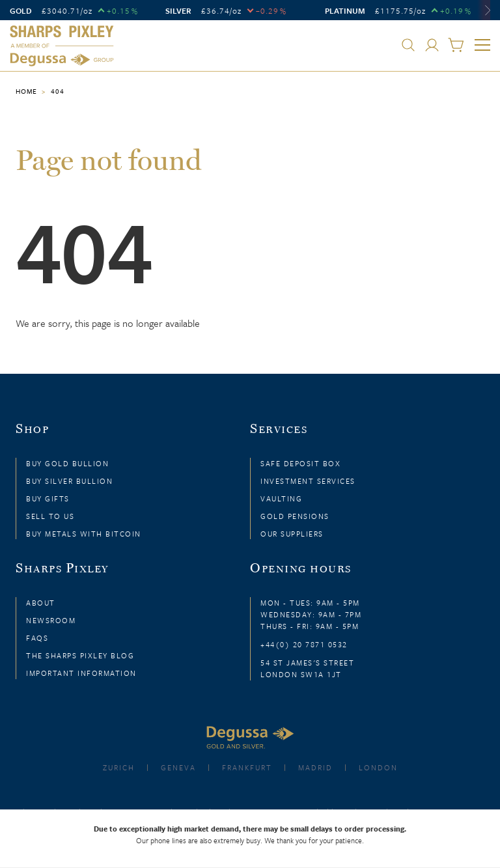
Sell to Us (50, 516)
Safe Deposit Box (300, 463)
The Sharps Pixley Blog (80, 655)
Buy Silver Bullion (69, 481)
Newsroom (51, 620)
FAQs (37, 638)
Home (26, 91)
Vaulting (281, 498)
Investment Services (308, 481)
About (41, 603)
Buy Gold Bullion (67, 463)
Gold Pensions (295, 516)
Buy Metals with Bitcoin (84, 534)
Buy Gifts (48, 498)
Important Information (81, 673)
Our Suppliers (292, 534)
